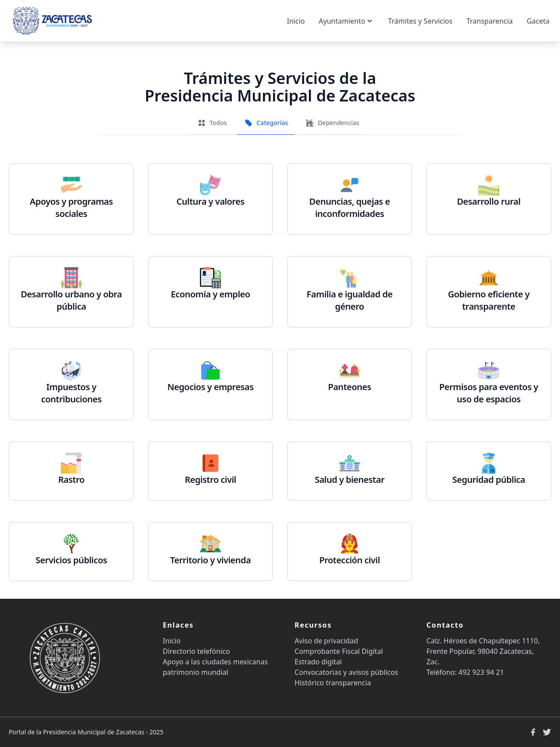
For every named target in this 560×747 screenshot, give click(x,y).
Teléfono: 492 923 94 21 (465, 672)
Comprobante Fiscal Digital (339, 651)
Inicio (296, 21)
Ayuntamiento (346, 21)
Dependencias (332, 123)
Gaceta (538, 21)
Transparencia (490, 21)
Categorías (266, 123)
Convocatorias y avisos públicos (346, 672)
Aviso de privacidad (326, 641)
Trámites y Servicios (420, 21)
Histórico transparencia (333, 683)
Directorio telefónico (196, 651)
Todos (212, 123)
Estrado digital (318, 662)
